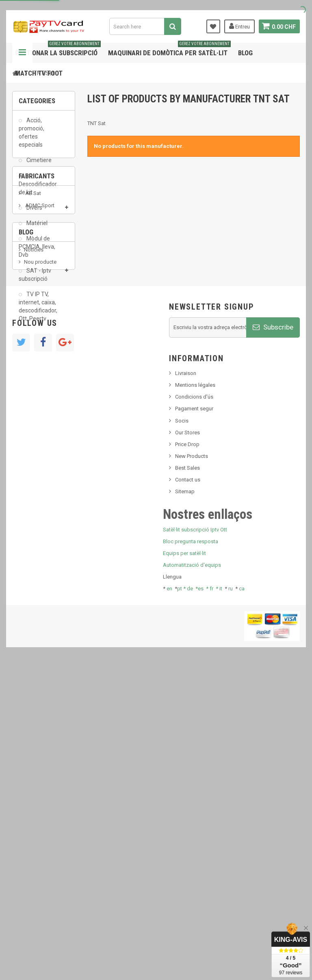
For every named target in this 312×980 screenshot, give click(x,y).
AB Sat (32, 377)
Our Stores (187, 745)
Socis (182, 733)
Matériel (36, 227)
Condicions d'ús (194, 710)
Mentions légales (195, 698)
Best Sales (187, 781)
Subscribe (273, 640)
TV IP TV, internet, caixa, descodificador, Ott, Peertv (38, 310)
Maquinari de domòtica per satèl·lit (169, 50)
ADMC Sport (39, 389)
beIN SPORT (38, 426)
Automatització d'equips (192, 878)
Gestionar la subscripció (58, 50)
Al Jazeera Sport (44, 401)
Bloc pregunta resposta (191, 854)
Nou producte (40, 509)
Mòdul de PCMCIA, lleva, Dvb (37, 251)
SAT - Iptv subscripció (35, 279)
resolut (32, 566)
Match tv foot (39, 73)
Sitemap (185, 804)
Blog (245, 53)
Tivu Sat (33, 554)
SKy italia (35, 521)
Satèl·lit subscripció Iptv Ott (195, 842)
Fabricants (37, 355)
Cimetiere (38, 165)
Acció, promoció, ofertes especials (31, 137)
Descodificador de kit (38, 192)
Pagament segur (194, 721)
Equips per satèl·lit (184, 866)
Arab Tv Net (38, 413)
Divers (34, 212)
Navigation (22, 53)
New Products (192, 769)
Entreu (239, 26)
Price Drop (187, 757)
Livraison (186, 686)
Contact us (188, 792)
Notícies (34, 497)
